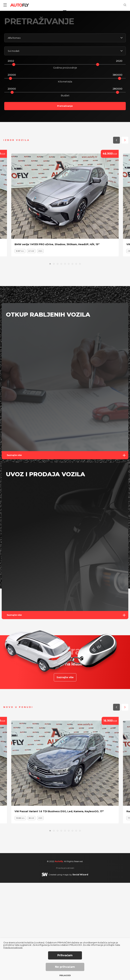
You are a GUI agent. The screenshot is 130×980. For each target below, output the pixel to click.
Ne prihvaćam (65, 967)
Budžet (65, 193)
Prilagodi (65, 976)
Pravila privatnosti (13, 947)
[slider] (14, 162)
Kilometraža (65, 179)
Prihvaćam (65, 955)
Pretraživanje (65, 203)
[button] (115, 99)
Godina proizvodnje (65, 165)
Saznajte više (68, 552)
